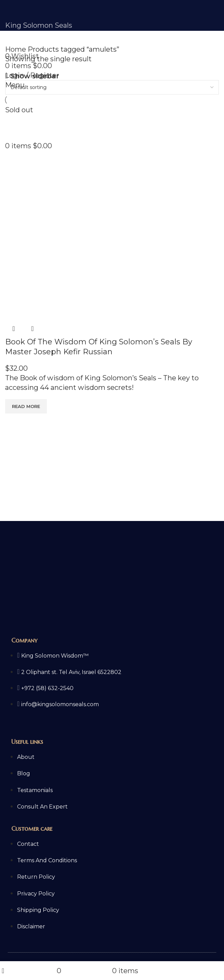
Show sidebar (35, 76)
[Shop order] (112, 87)
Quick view (14, 329)
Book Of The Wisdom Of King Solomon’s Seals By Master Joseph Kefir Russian (99, 347)
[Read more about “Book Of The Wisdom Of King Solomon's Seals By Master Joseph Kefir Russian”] (26, 406)
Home (16, 49)
